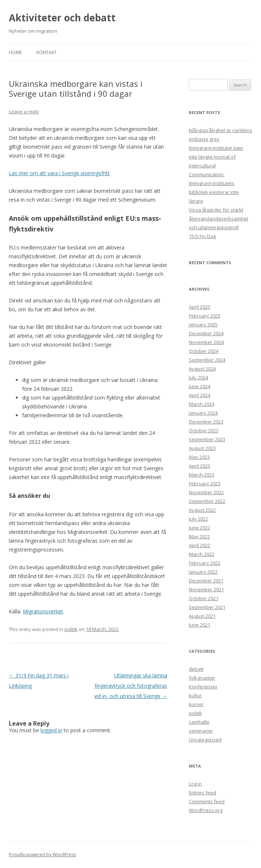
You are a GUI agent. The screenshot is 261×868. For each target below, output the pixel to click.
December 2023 (206, 422)
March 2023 (202, 475)
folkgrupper (202, 678)
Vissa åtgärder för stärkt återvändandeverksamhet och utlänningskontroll (218, 219)
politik (71, 629)
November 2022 (206, 492)
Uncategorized (205, 740)
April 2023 (200, 466)
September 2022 (207, 501)
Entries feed (202, 793)
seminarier (201, 731)
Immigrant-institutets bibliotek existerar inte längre (214, 192)
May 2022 (199, 536)
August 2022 (202, 510)
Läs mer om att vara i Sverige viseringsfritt (59, 173)
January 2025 (203, 325)
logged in (51, 730)
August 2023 (202, 448)
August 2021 (202, 616)
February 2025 (205, 316)
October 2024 (204, 351)
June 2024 (200, 386)
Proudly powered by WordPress (42, 855)
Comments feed (207, 801)
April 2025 (200, 307)
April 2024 (200, 395)
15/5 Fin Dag (202, 236)
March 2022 (202, 554)
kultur (195, 695)
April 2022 (200, 545)
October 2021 (204, 598)
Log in (195, 784)
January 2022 (203, 572)
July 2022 (198, 519)
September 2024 (207, 360)
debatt (196, 669)
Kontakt (47, 52)
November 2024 (206, 342)
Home (15, 52)
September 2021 (207, 607)
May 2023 (199, 457)
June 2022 (200, 528)
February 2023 (205, 483)
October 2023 (204, 431)
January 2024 (203, 413)
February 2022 (205, 563)
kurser (196, 704)
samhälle (199, 722)
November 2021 (206, 589)
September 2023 (207, 439)
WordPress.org (206, 810)
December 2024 (206, 333)
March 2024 (202, 404)
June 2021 (200, 625)
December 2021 (206, 581)
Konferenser (203, 687)
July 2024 (198, 378)
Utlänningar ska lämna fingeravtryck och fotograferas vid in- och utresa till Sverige (131, 686)
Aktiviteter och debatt (62, 18)
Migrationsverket (43, 611)
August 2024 (202, 369)
